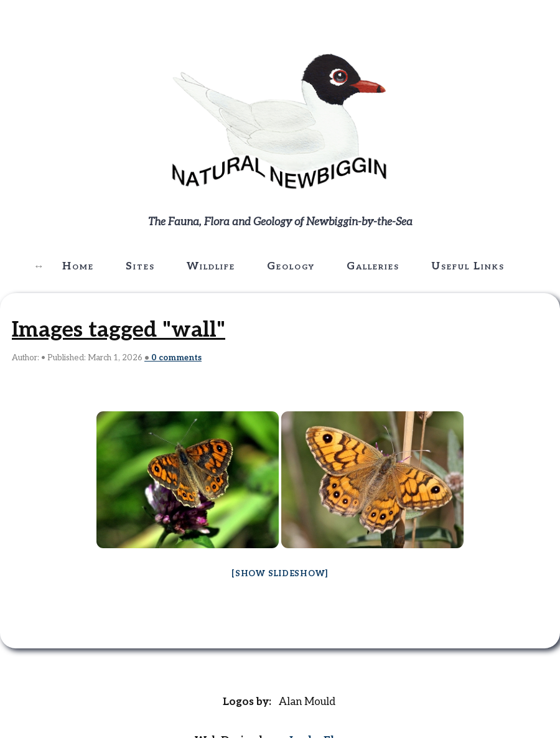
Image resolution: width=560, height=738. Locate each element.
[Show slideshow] (280, 574)
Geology (291, 266)
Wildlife (211, 266)
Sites (140, 266)
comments (176, 358)
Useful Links (468, 266)
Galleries (373, 266)
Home (78, 266)
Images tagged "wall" (119, 330)
